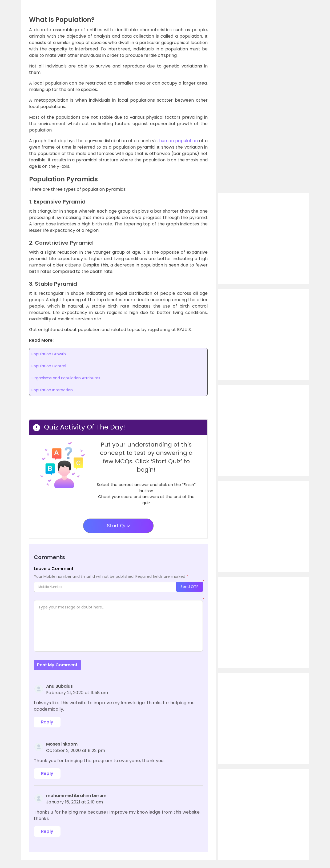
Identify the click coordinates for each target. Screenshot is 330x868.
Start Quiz (118, 526)
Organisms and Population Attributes (66, 378)
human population (178, 141)
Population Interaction (52, 390)
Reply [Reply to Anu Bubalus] (47, 722)
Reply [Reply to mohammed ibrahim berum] (47, 831)
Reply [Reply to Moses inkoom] (47, 773)
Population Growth (49, 354)
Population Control (49, 366)
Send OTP (190, 587)
